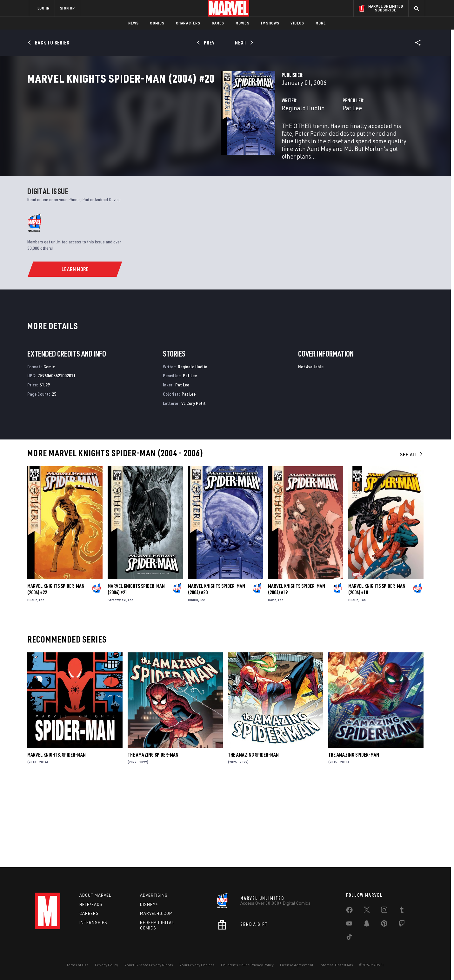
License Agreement (297, 965)
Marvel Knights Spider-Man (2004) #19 (297, 671)
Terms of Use (77, 965)
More (321, 23)
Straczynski (117, 682)
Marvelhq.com (156, 913)
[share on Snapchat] (367, 925)
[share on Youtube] (349, 925)
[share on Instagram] (384, 911)
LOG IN (43, 8)
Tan (363, 682)
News (134, 23)
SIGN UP (67, 8)
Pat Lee (284, 136)
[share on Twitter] (367, 911)
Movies (242, 23)
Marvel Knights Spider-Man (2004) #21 (136, 671)
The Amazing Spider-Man (153, 837)
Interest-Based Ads (336, 965)
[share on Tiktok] (349, 938)
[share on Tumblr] (402, 911)
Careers (89, 913)
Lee (42, 682)
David (272, 682)
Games (218, 23)
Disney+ (149, 904)
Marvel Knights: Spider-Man (57, 837)
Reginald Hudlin (168, 136)
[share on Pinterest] (384, 925)
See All (412, 536)
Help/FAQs (91, 904)
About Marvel (95, 895)
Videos (297, 23)
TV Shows (270, 23)
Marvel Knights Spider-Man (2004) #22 (56, 671)
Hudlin (32, 682)
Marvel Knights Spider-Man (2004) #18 (377, 671)
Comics (157, 23)
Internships (93, 922)
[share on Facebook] (349, 911)
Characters (188, 23)
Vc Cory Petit (194, 485)
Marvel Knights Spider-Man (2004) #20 (217, 671)
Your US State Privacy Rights (149, 965)
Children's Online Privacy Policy (247, 965)
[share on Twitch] (402, 925)
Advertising (154, 895)
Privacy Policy (107, 965)
